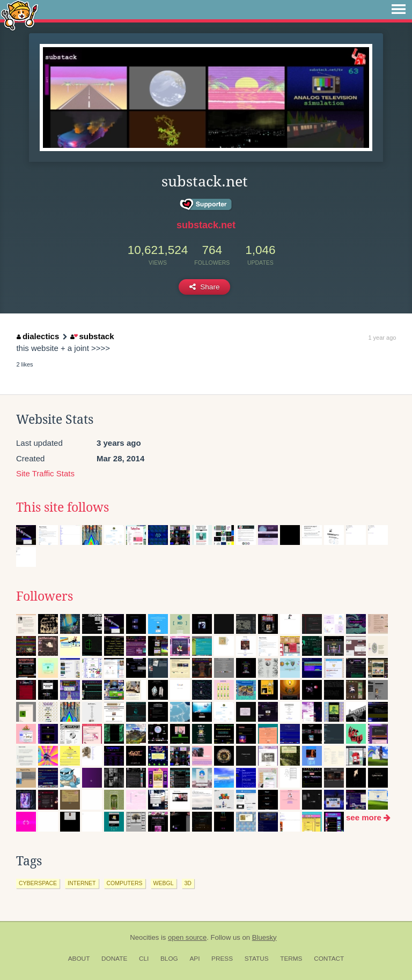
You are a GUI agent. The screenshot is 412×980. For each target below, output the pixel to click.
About (79, 959)
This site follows (62, 507)
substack (92, 336)
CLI (144, 959)
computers (125, 883)
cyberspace (38, 883)
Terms (291, 959)
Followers (45, 596)
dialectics (38, 336)
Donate (114, 959)
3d (188, 883)
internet (82, 883)
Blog (169, 959)
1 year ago (382, 338)
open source (187, 937)
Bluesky (264, 937)
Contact (329, 959)
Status (257, 959)
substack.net (206, 225)
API (194, 959)
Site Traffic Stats (45, 473)
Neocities (144, 937)
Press (222, 959)
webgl (164, 883)
